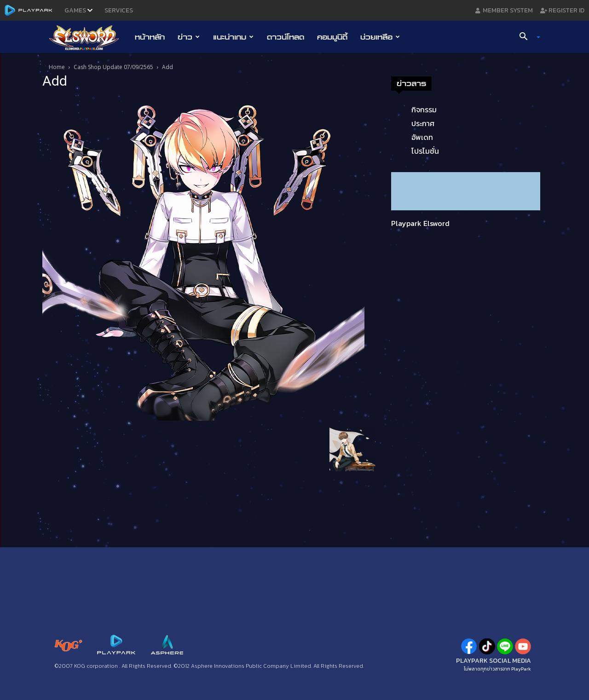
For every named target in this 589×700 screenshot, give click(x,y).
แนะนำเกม (233, 37)
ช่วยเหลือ (380, 37)
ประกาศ (423, 123)
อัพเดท (422, 137)
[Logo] (89, 37)
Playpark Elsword (420, 223)
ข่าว (189, 37)
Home (57, 67)
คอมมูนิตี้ (332, 37)
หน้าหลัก (150, 37)
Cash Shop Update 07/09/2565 (113, 67)
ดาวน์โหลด (286, 37)
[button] (526, 37)
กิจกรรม (424, 110)
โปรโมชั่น (425, 151)
